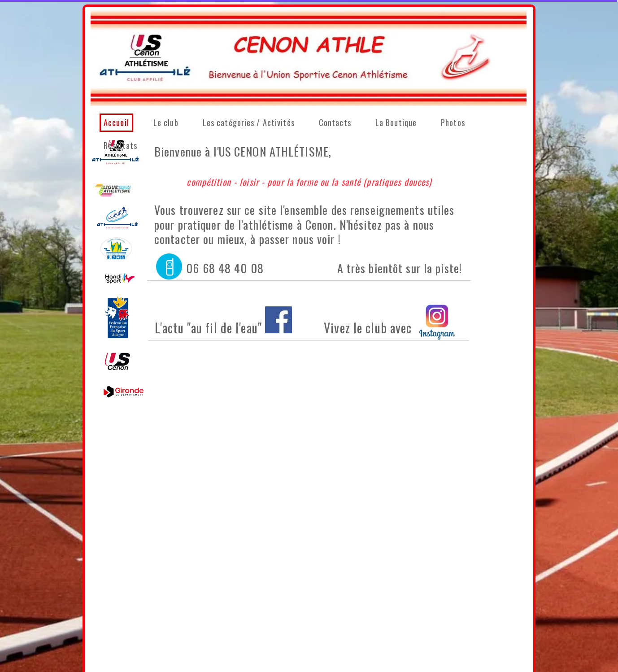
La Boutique (396, 122)
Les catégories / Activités (249, 122)
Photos (453, 122)
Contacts (335, 122)
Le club (166, 122)
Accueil (116, 122)
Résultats (120, 145)
